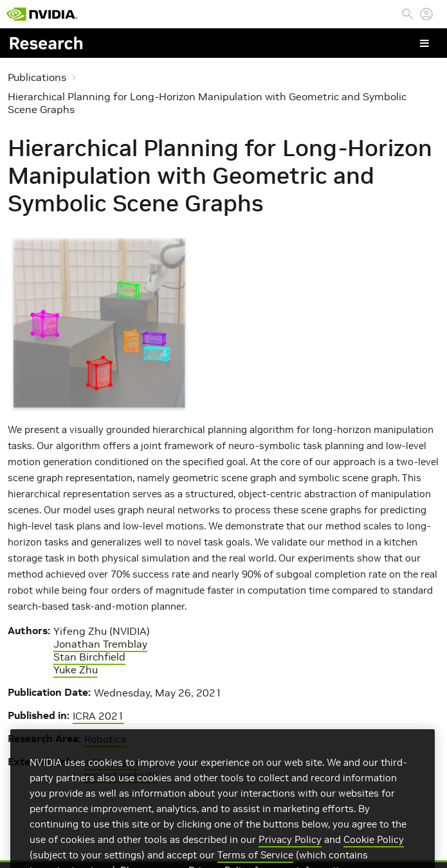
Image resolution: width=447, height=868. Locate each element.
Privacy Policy (290, 848)
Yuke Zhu (76, 669)
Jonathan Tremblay (100, 644)
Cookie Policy (374, 848)
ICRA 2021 (98, 716)
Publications (37, 77)
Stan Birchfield (89, 657)
